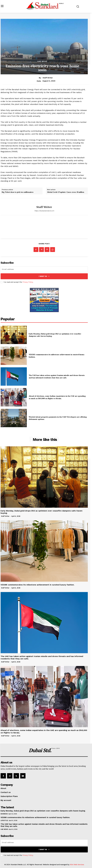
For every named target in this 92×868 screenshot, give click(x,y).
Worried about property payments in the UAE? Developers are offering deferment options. (58, 418)
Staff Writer (48, 78)
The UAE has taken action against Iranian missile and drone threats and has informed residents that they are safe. (57, 376)
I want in (44, 276)
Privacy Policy (28, 282)
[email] (44, 269)
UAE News (42, 61)
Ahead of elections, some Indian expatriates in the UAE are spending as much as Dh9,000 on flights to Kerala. (57, 397)
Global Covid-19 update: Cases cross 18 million (66, 192)
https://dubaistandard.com (44, 211)
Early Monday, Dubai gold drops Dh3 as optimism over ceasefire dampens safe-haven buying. (55, 335)
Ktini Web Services (77, 865)
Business (4, 814)
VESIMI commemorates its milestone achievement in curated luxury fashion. (37, 585)
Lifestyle (4, 820)
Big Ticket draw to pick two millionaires (18, 192)
